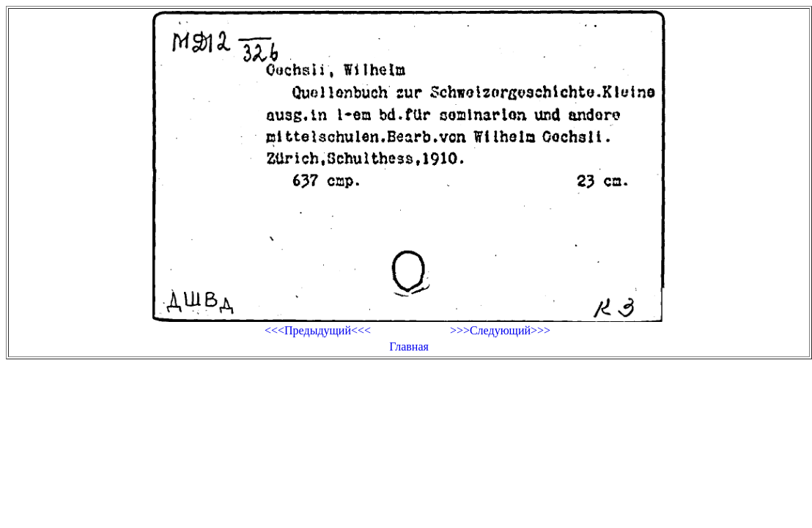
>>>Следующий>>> (500, 330)
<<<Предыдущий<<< (318, 330)
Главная (409, 346)
